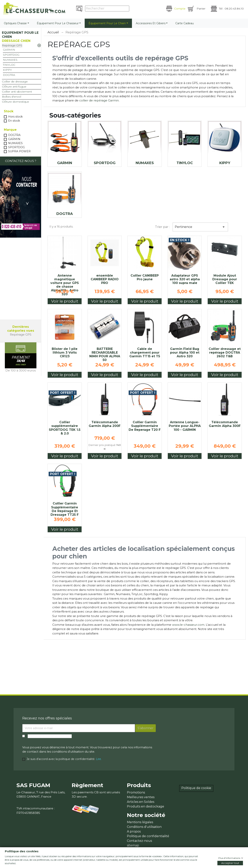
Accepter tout (230, 863)
